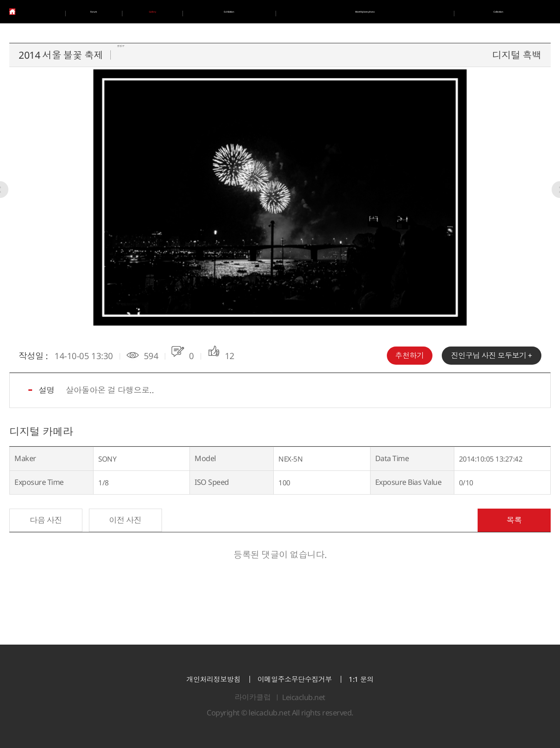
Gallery (156, 12)
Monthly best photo (366, 12)
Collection (499, 12)
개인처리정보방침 (213, 679)
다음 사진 (46, 520)
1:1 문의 (361, 679)
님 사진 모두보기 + (492, 355)
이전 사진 (125, 520)
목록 (514, 520)
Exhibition (233, 12)
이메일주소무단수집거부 (295, 679)
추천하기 (410, 355)
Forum (94, 12)
